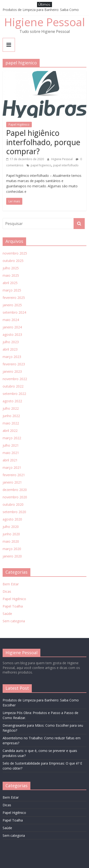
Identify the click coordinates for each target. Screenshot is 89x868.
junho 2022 (11, 416)
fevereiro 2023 (14, 364)
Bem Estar (11, 584)
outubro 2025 (13, 261)
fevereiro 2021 (14, 475)
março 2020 (12, 549)
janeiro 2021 (12, 482)
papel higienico (41, 165)
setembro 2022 (14, 394)
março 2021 (12, 467)
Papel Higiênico (19, 125)
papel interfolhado (66, 165)
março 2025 (12, 290)
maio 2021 (11, 453)
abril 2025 (10, 283)
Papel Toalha (13, 606)
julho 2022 (11, 408)
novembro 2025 (15, 253)
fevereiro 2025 (14, 298)
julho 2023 (11, 342)
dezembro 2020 (15, 490)
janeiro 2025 (12, 305)
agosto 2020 (12, 519)
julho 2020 (11, 527)
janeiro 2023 (12, 371)
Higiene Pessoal (45, 22)
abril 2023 (10, 349)
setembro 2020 (14, 512)
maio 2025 (11, 275)
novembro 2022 (15, 379)
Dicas (7, 591)
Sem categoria (14, 621)
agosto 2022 (12, 401)
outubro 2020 (13, 504)
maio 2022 (11, 423)
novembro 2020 (15, 497)
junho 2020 (11, 534)
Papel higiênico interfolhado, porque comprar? (43, 142)
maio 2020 (11, 541)
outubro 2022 (13, 386)
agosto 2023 (12, 334)
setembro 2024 (14, 312)
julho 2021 (11, 445)
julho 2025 (11, 268)
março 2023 (12, 357)
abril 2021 (10, 460)
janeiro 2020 (12, 556)
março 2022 (12, 438)
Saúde (7, 614)
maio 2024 (11, 320)
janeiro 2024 (12, 327)
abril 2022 (10, 431)
